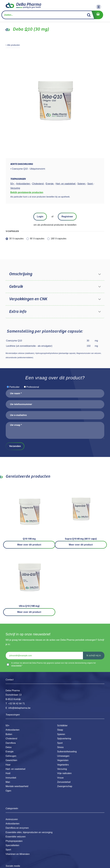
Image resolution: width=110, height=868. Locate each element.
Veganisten (63, 760)
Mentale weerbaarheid (17, 786)
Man (8, 782)
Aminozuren (12, 819)
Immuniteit (11, 778)
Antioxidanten (13, 730)
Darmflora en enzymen (17, 828)
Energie (10, 752)
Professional (33, 387)
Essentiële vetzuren (16, 837)
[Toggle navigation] (99, 7)
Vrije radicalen (64, 773)
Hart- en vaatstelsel (15, 769)
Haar (8, 765)
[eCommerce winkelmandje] (97, 15)
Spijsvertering (64, 739)
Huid (8, 773)
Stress (60, 747)
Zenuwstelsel (64, 782)
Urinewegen (63, 756)
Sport (60, 743)
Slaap (60, 730)
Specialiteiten (12, 845)
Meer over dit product (29, 545)
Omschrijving (21, 274)
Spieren (61, 734)
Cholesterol (11, 739)
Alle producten (13, 45)
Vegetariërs (63, 765)
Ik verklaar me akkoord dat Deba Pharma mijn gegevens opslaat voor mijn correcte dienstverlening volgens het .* (53, 664)
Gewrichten (11, 760)
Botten (9, 734)
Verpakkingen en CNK (28, 299)
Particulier (14, 387)
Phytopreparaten (14, 841)
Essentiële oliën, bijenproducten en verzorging (29, 832)
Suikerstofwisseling (67, 752)
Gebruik (16, 287)
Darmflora (11, 743)
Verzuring (62, 769)
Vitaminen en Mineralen (18, 854)
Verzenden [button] (15, 446)
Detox (9, 747)
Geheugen (11, 756)
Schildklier (62, 726)
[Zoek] (89, 15)
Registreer (67, 217)
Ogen (8, 791)
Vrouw (60, 778)
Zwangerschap (65, 786)
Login (40, 217)
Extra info (18, 312)
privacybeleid (16, 666)
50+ (8, 726)
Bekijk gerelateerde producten (27, 192)
